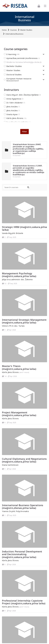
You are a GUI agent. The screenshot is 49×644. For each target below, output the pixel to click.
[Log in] (39, 6)
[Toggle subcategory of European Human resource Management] (44, 80)
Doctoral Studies (13, 75)
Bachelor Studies (13, 66)
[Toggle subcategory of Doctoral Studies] (44, 75)
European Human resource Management (18, 80)
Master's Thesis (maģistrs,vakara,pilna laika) (19, 367)
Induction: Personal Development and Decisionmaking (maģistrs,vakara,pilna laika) (22, 554)
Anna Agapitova (14, 99)
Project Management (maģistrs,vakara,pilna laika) (19, 414)
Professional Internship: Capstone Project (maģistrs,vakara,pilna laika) (24, 602)
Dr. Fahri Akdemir (15, 103)
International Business (14, 34)
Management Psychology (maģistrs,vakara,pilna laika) (19, 275)
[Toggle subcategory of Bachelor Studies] (44, 66)
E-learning (12, 54)
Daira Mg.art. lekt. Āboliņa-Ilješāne (22, 95)
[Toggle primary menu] (45, 6)
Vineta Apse (12, 114)
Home (4, 30)
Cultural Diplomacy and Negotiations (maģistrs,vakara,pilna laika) (24, 460)
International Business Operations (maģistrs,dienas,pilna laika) (23, 507)
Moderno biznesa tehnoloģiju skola (23, 62)
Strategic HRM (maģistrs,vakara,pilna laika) (24, 228)
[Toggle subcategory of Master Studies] (44, 70)
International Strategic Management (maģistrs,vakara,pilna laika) (24, 321)
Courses (14, 30)
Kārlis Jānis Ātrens (15, 118)
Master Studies (26, 30)
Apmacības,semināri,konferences (22, 58)
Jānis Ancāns (12, 107)
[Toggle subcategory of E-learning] (44, 54)
